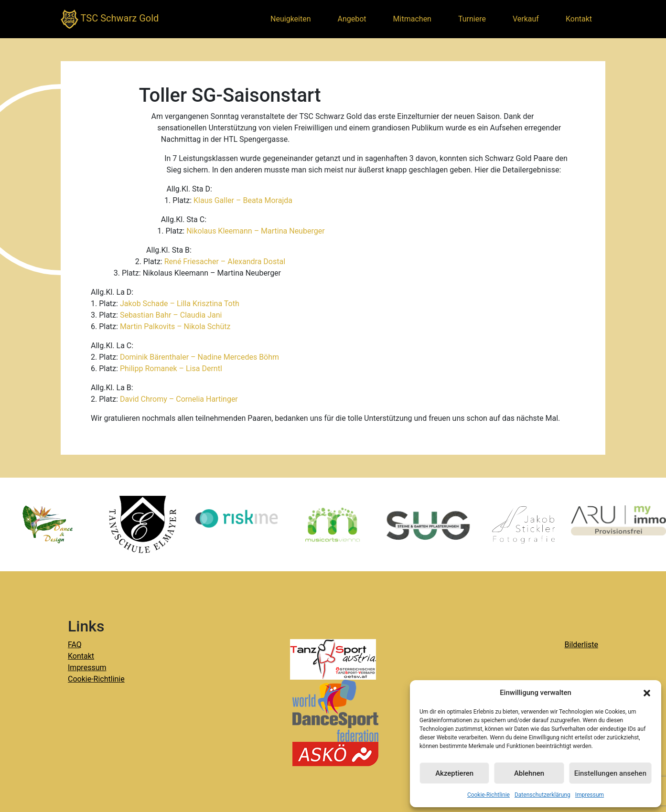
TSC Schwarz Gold (110, 19)
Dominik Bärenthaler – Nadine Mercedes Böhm (199, 357)
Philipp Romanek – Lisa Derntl (171, 369)
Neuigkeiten (290, 19)
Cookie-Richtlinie (489, 795)
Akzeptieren (454, 773)
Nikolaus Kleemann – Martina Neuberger (255, 231)
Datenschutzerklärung (542, 795)
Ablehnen (529, 773)
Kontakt (579, 19)
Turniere (472, 19)
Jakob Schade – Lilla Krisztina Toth (180, 304)
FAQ (75, 645)
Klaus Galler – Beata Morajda (243, 200)
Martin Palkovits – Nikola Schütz (175, 326)
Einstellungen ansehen (610, 773)
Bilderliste (581, 645)
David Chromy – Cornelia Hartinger (179, 399)
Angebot (352, 19)
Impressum (590, 795)
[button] (647, 693)
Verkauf (526, 19)
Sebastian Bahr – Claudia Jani (171, 315)
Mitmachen (412, 19)
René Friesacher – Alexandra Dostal (225, 262)
